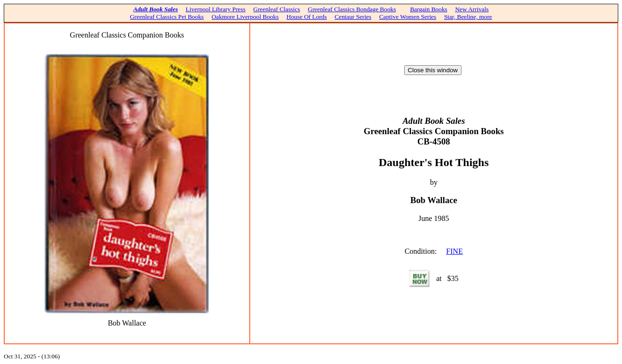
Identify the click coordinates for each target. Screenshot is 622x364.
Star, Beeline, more (468, 17)
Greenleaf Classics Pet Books (167, 17)
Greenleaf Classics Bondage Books (352, 9)
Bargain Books (428, 9)
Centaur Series (353, 17)
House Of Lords (307, 17)
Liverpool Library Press (216, 9)
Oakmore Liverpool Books (245, 17)
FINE (454, 251)
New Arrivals (472, 9)
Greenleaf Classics (277, 9)
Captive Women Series (408, 17)
